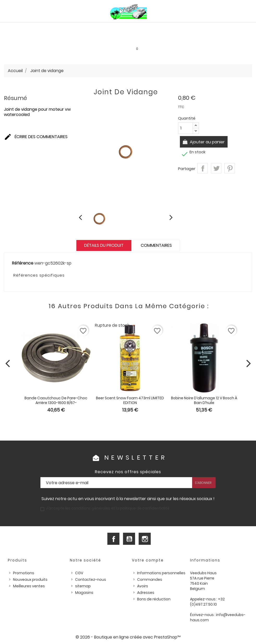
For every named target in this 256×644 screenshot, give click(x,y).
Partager (203, 168)
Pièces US (195, 28)
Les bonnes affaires (116, 39)
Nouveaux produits (30, 579)
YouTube (129, 539)
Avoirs (143, 586)
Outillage (15, 39)
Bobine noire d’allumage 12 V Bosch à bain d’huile (204, 400)
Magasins (84, 593)
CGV (79, 573)
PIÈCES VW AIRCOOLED (25, 28)
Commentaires (156, 245)
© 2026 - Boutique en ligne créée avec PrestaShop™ (128, 637)
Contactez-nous (91, 579)
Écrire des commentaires (36, 137)
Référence (23, 263)
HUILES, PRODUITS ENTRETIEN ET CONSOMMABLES (141, 28)
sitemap (83, 586)
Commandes (150, 579)
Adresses (146, 593)
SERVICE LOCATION (154, 39)
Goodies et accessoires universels (61, 39)
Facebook (113, 539)
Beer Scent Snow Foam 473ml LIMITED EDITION (130, 400)
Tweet (216, 168)
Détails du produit (104, 245)
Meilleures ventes (29, 586)
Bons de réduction (154, 599)
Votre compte (148, 560)
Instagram (145, 539)
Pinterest (230, 168)
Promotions (24, 573)
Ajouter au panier (207, 142)
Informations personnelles (161, 573)
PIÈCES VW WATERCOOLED (72, 28)
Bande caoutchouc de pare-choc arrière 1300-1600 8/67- (56, 400)
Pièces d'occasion (225, 28)
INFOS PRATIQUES (190, 39)
